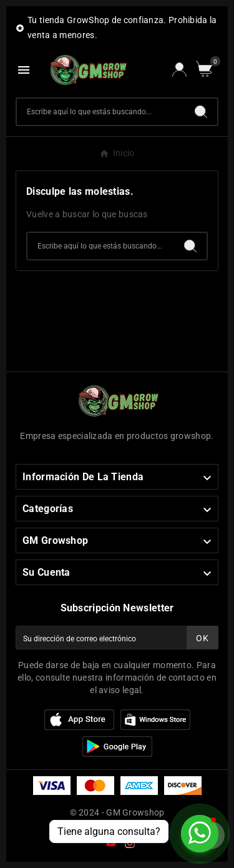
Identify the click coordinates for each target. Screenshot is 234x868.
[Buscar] (101, 112)
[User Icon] (179, 70)
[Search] (201, 112)
